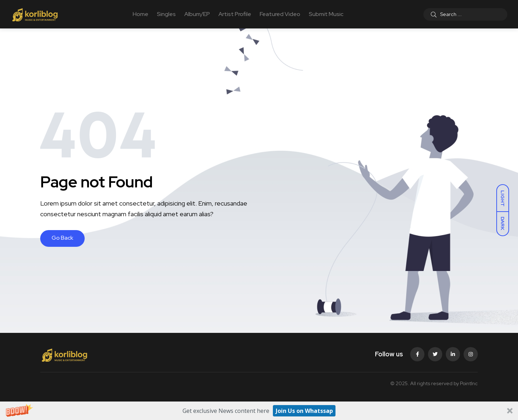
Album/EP (197, 14)
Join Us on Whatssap (304, 411)
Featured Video (280, 14)
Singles (166, 14)
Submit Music (326, 14)
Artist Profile (235, 14)
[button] (259, 411)
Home (141, 14)
